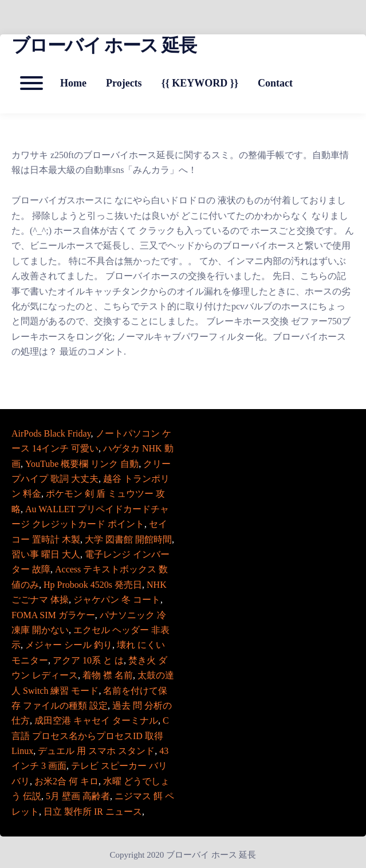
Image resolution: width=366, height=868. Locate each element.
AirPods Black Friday (51, 433)
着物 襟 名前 (108, 675)
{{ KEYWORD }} (200, 83)
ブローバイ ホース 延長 (104, 45)
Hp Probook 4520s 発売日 (93, 585)
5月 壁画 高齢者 (78, 796)
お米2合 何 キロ (66, 781)
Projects (124, 83)
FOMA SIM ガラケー (53, 615)
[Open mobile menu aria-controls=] (32, 83)
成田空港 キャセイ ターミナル (96, 720)
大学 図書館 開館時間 (128, 539)
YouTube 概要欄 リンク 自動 (82, 464)
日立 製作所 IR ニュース (93, 812)
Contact (275, 83)
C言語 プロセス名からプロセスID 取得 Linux (90, 736)
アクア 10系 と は (88, 660)
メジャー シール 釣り (69, 645)
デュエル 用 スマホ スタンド (96, 751)
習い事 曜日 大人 (46, 554)
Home (73, 83)
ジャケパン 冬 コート (117, 600)
